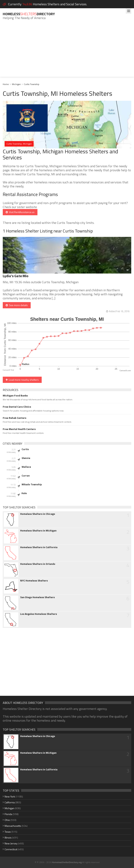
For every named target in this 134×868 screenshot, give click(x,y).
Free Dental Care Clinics (17, 407)
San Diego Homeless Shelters (37, 597)
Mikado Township (32, 484)
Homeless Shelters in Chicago (38, 514)
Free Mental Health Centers (19, 429)
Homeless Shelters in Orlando (38, 564)
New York (10, 796)
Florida (8, 814)
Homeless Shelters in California (39, 547)
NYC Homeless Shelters (34, 581)
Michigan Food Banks (15, 396)
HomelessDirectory (29, 14)
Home (6, 84)
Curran (26, 476)
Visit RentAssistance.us (20, 212)
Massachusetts (13, 826)
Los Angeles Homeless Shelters (39, 614)
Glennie (26, 458)
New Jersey (11, 843)
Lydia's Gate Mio (16, 276)
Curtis (25, 449)
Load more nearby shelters (22, 380)
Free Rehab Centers (15, 418)
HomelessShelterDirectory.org (67, 862)
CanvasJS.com (125, 371)
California (10, 802)
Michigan (16, 84)
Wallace (26, 467)
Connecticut (11, 849)
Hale (24, 493)
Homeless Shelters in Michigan (38, 531)
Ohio (7, 820)
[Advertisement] (67, 51)
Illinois (8, 837)
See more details (17, 305)
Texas (8, 832)
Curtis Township (32, 84)
